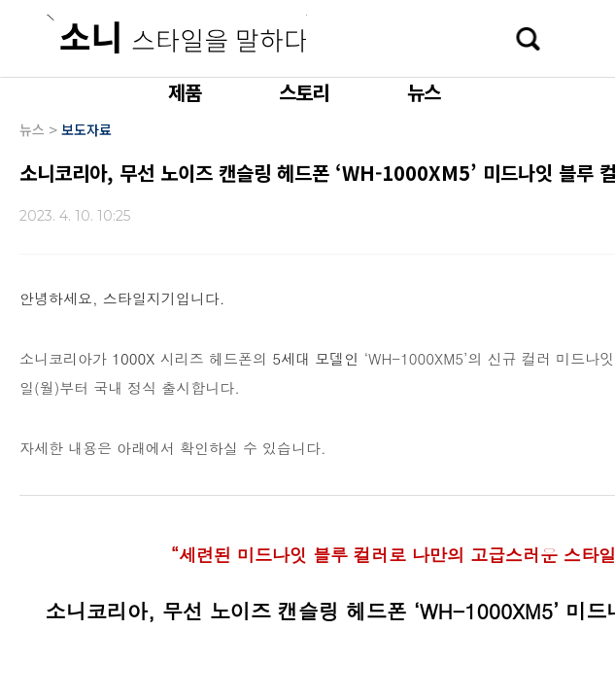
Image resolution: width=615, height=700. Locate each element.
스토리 (304, 92)
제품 (185, 92)
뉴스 (424, 92)
